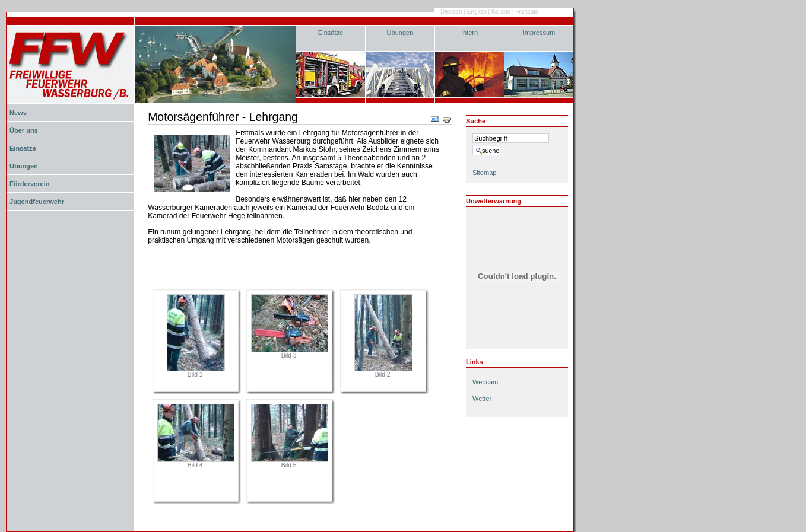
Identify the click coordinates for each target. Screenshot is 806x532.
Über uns (24, 130)
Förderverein (29, 184)
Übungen (400, 33)
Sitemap (484, 173)
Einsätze (331, 33)
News (18, 113)
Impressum (539, 33)
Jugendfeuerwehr (37, 202)
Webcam (485, 382)
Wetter (482, 399)
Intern (469, 33)
